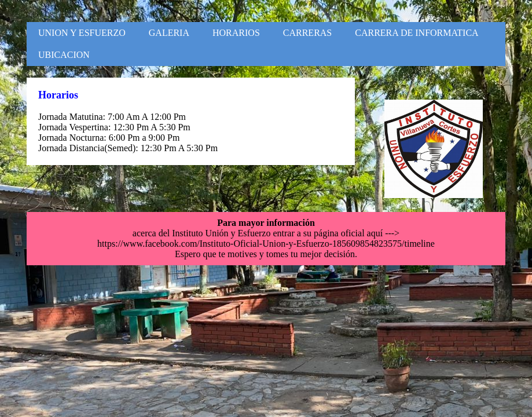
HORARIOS (236, 33)
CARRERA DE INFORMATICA (417, 33)
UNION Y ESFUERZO (82, 33)
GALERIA (169, 33)
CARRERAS (307, 33)
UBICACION (64, 55)
